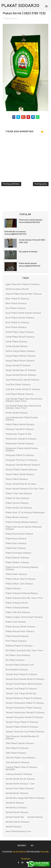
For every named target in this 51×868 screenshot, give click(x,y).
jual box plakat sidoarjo (18, 385)
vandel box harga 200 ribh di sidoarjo (25, 798)
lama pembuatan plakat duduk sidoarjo (22, 419)
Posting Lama (41, 184)
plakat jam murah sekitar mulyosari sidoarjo (24, 528)
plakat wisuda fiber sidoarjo (20, 631)
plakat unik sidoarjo (16, 622)
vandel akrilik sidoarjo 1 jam (20, 784)
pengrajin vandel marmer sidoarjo (23, 465)
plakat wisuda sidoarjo (17, 636)
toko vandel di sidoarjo (17, 762)
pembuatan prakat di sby (19, 434)
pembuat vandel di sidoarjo (20, 429)
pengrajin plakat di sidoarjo (20, 455)
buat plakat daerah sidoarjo (20, 318)
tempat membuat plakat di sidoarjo (24, 698)
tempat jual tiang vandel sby (21, 693)
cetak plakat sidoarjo (17, 342)
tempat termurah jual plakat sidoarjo (25, 732)
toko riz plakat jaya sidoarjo (20, 758)
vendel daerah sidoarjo (17, 822)
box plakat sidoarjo (16, 308)
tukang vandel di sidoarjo (19, 774)
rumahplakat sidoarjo (17, 670)
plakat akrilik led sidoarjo (19, 508)
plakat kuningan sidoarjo (18, 553)
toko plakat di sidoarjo (28, 252)
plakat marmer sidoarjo (17, 558)
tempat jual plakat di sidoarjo (21, 689)
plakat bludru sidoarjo (17, 517)
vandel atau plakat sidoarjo (20, 788)
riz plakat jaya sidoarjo (18, 655)
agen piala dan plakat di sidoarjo (23, 284)
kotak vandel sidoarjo (17, 413)
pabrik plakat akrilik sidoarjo (20, 424)
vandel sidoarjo (35, 817)
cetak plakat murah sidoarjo (20, 337)
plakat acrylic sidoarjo (17, 503)
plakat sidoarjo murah (17, 603)
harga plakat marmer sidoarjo (21, 356)
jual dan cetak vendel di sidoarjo (23, 389)
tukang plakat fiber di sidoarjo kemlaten (21, 768)
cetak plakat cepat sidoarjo (20, 332)
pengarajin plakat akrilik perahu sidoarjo (22, 449)
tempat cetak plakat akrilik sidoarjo (24, 684)
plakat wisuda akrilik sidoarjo (21, 627)
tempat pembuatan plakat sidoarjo (24, 708)
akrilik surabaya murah (17, 289)
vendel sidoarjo (14, 827)
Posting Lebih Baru (11, 184)
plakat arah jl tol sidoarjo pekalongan (25, 513)
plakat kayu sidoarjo (16, 543)
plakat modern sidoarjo (17, 562)
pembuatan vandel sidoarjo (20, 444)
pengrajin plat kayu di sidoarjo (21, 460)
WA (32, 846)
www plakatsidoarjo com (18, 831)
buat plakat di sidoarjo (17, 322)
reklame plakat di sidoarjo (19, 646)
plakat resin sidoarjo (16, 574)
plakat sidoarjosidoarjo (17, 608)
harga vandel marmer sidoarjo (21, 375)
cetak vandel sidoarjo (17, 346)
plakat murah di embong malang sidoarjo (22, 568)
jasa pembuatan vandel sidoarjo (22, 380)
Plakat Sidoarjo (20, 6)
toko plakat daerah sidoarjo (20, 743)
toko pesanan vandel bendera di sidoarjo (22, 737)
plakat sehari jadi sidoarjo (19, 584)
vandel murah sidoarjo (17, 812)
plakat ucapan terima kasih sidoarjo (24, 617)
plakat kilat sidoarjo (16, 548)
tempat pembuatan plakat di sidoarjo (25, 703)
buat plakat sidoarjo (16, 327)
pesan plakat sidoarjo (17, 479)
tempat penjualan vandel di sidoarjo (24, 717)
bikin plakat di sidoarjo (17, 299)
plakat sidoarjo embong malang (22, 593)
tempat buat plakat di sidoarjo (21, 674)
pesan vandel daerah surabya (21, 484)
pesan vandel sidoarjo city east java (25, 489)
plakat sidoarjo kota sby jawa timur (24, 598)
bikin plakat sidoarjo (16, 303)
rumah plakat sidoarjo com (20, 665)
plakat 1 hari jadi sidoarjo (19, 493)
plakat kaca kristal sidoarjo (19, 534)
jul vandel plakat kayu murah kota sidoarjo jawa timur (23, 407)
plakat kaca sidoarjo (16, 539)
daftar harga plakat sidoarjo (20, 351)
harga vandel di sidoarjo (18, 365)
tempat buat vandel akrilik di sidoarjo (25, 679)
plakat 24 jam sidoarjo (17, 498)
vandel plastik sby (15, 817)
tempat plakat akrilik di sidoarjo (22, 727)
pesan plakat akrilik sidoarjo (20, 474)
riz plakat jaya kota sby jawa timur (24, 650)
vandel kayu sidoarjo (16, 808)
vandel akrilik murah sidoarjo (20, 779)
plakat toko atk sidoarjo (18, 612)
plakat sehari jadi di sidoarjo (21, 579)
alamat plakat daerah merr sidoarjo (24, 294)
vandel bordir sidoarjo (17, 793)
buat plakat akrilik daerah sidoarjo (23, 313)
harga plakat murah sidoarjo (20, 361)
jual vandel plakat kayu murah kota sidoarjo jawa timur (24, 400)
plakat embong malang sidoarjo (22, 522)
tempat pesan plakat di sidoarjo (22, 722)
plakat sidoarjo (13, 588)
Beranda (22, 846)
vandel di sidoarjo (15, 803)
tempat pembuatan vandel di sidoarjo (25, 713)
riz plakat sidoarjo (15, 660)
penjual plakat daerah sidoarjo (21, 470)
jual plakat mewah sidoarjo (20, 394)
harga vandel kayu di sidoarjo (21, 370)
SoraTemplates (19, 852)
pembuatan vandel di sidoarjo (21, 439)
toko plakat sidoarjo (16, 753)
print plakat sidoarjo (16, 641)
